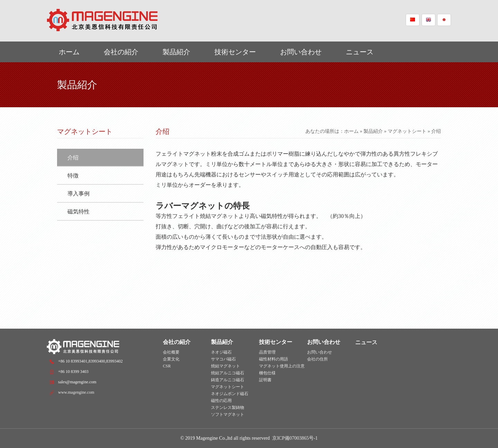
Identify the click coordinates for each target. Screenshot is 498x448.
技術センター (235, 52)
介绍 (73, 158)
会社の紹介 (121, 52)
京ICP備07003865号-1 (295, 438)
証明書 (265, 380)
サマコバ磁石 (223, 359)
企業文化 (171, 359)
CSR (167, 366)
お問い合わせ (301, 52)
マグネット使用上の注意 (282, 366)
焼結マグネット (225, 366)
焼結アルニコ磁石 (228, 373)
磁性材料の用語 (274, 359)
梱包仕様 (267, 373)
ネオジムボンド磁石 (230, 394)
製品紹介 (176, 52)
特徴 (73, 176)
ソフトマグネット (228, 414)
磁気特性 (79, 212)
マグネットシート (407, 131)
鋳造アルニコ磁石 (228, 380)
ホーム (69, 52)
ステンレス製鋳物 (228, 408)
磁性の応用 (221, 401)
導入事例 (79, 194)
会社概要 (171, 352)
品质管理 (267, 352)
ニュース (360, 52)
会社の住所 (317, 359)
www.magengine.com (76, 392)
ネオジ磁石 (221, 352)
